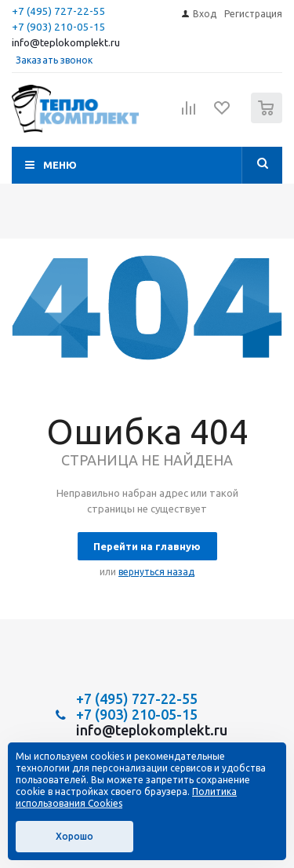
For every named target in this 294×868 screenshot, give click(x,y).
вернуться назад (156, 572)
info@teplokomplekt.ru (66, 43)
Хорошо (74, 836)
